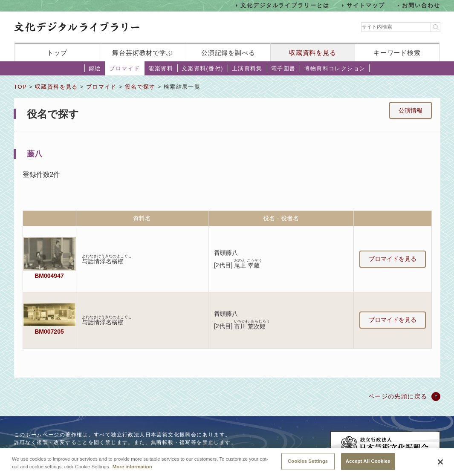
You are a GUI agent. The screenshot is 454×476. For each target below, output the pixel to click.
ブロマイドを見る (393, 259)
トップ (57, 53)
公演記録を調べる (228, 53)
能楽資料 (161, 68)
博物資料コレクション (335, 68)
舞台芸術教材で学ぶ (143, 53)
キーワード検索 (397, 53)
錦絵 (95, 68)
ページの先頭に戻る (398, 396)
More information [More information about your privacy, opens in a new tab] (132, 470)
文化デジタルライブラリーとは (285, 5)
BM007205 (49, 332)
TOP (20, 87)
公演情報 (411, 110)
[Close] (440, 465)
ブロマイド (124, 68)
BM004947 (49, 276)
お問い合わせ (421, 5)
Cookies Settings (308, 464)
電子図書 (283, 68)
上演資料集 (247, 68)
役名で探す (140, 87)
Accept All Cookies (368, 464)
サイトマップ (366, 5)
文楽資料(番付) (202, 68)
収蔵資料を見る (313, 53)
